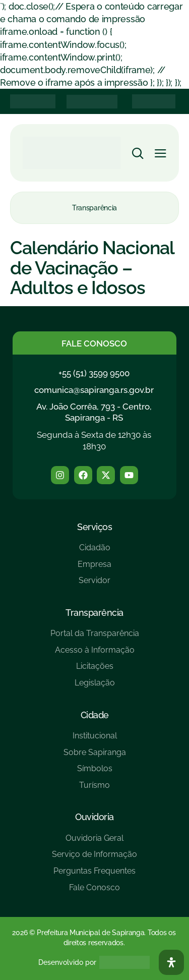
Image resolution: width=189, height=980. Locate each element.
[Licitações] (95, 670)
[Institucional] (95, 740)
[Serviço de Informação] (94, 858)
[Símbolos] (95, 772)
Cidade (95, 715)
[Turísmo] (95, 789)
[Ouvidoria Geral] (94, 842)
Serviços (94, 527)
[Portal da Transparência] (95, 637)
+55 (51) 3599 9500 (94, 373)
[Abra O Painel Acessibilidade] (171, 962)
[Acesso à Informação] (95, 654)
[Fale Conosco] (94, 891)
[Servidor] (94, 584)
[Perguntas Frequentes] (94, 875)
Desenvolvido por (67, 962)
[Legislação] (95, 687)
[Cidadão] (94, 552)
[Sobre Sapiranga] (95, 756)
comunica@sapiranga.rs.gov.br (94, 390)
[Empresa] (94, 568)
